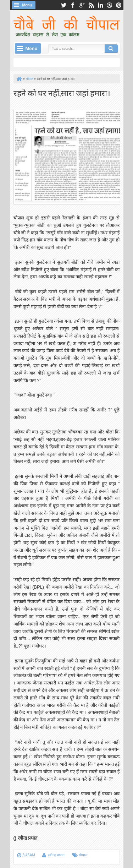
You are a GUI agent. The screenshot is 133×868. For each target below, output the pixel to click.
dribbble (110, 5)
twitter (63, 5)
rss (91, 5)
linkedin (100, 5)
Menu (27, 5)
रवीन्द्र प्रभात (56, 855)
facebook (73, 5)
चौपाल (83, 855)
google (82, 5)
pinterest (119, 5)
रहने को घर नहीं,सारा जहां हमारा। (62, 92)
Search (111, 49)
